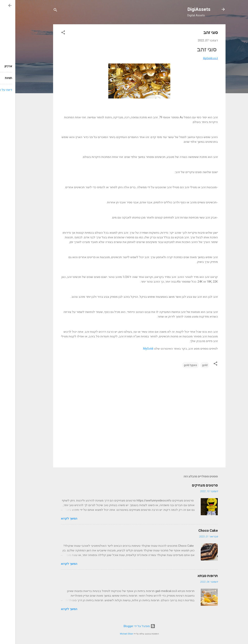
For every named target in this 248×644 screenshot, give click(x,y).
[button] (48, 33)
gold (189, 365)
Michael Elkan (111, 634)
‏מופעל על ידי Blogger (124, 626)
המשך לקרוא (54, 519)
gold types (175, 365)
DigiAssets (184, 9)
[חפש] (40, 11)
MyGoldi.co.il (195, 58)
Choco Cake (193, 530)
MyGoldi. (133, 349)
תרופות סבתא (192, 576)
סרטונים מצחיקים (189, 485)
